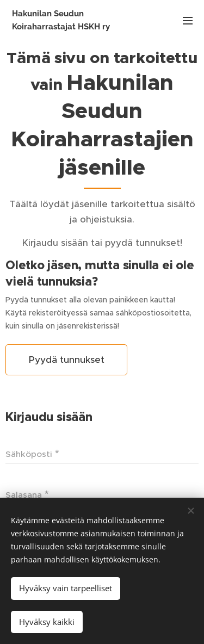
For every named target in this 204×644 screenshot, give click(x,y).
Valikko (188, 21)
